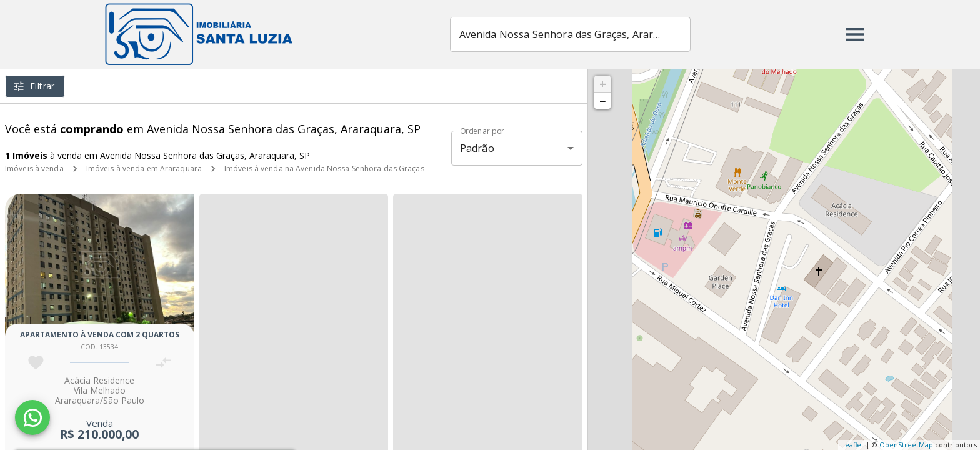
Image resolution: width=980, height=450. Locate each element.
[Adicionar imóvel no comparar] (163, 363)
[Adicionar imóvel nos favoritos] (36, 363)
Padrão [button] (477, 148)
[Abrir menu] (855, 34)
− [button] (602, 101)
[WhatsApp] (32, 417)
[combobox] (570, 34)
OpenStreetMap (906, 445)
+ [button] (603, 84)
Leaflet (852, 445)
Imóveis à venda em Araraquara (144, 168)
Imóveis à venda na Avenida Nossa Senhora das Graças (324, 168)
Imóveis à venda (34, 168)
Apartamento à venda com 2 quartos (100, 335)
